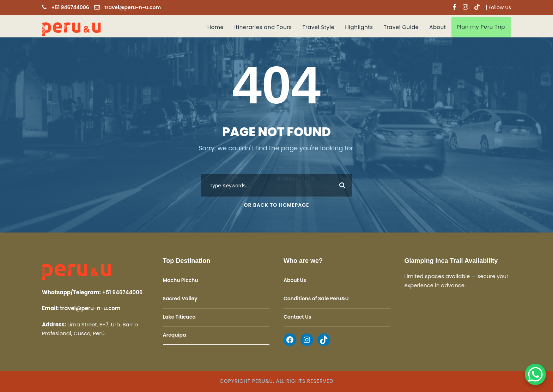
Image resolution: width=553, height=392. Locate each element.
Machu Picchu (181, 281)
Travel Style (318, 27)
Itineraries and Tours (263, 27)
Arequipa (175, 335)
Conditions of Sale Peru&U (316, 298)
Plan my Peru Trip (481, 27)
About (437, 27)
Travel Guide (401, 27)
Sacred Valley (180, 298)
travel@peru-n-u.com (133, 7)
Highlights (359, 27)
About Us (295, 281)
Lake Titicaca (179, 317)
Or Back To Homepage (277, 205)
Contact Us (297, 317)
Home (216, 27)
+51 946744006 (70, 7)
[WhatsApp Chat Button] (535, 374)
